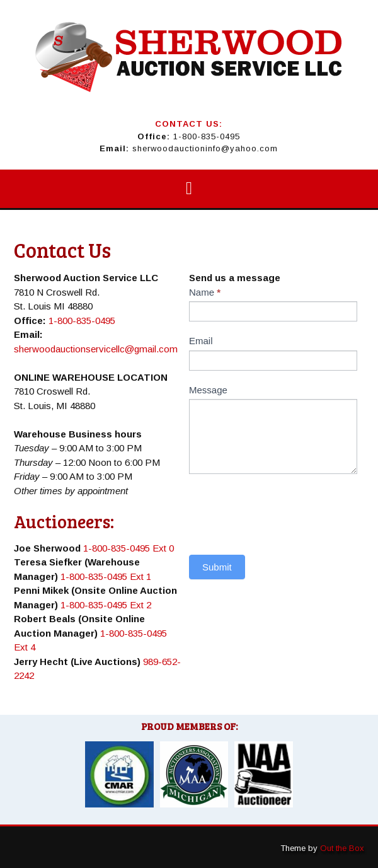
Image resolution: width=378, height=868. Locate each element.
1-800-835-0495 (207, 136)
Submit (217, 567)
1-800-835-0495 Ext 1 (106, 576)
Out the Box (342, 848)
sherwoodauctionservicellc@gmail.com (96, 349)
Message (208, 390)
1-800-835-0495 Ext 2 (106, 605)
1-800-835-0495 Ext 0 (129, 548)
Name (205, 292)
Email (201, 341)
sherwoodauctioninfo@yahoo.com (205, 148)
